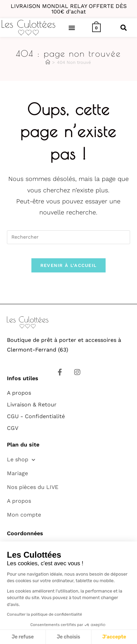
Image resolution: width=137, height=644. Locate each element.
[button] (72, 28)
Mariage (17, 473)
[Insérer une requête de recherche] (68, 237)
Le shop (21, 460)
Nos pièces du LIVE (33, 487)
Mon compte (24, 515)
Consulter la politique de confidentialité (45, 614)
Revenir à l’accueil (69, 265)
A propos (19, 501)
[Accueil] (48, 62)
